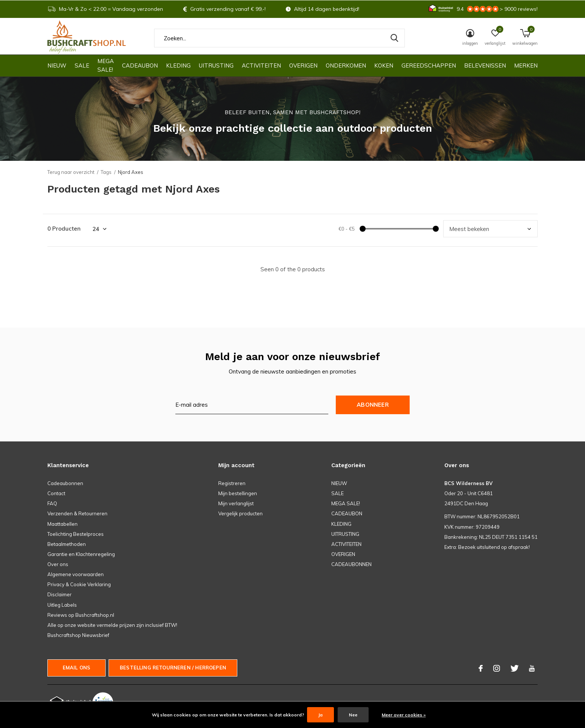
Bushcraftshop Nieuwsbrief (78, 635)
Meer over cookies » (404, 715)
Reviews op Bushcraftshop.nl (81, 615)
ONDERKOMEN (346, 65)
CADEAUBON (140, 65)
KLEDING (178, 65)
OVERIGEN (303, 65)
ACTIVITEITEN (261, 65)
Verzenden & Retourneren (77, 513)
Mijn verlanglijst (236, 503)
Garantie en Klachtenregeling (81, 554)
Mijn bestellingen (238, 493)
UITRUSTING (216, 65)
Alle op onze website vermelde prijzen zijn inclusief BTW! (112, 625)
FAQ (52, 503)
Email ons (77, 668)
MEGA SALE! (106, 65)
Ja (320, 715)
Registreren (232, 483)
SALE (82, 65)
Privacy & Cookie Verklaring (79, 584)
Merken (526, 65)
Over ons (58, 564)
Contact (56, 493)
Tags (106, 172)
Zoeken (394, 38)
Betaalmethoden (67, 544)
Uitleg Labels (62, 605)
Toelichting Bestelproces (76, 534)
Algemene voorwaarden (76, 574)
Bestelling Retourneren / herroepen (173, 668)
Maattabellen (62, 524)
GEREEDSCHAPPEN (429, 65)
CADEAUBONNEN (351, 564)
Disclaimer (60, 594)
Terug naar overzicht (71, 172)
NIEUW (57, 65)
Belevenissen (485, 65)
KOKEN (384, 65)
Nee (353, 715)
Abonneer (373, 405)
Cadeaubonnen (65, 483)
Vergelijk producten (240, 513)
